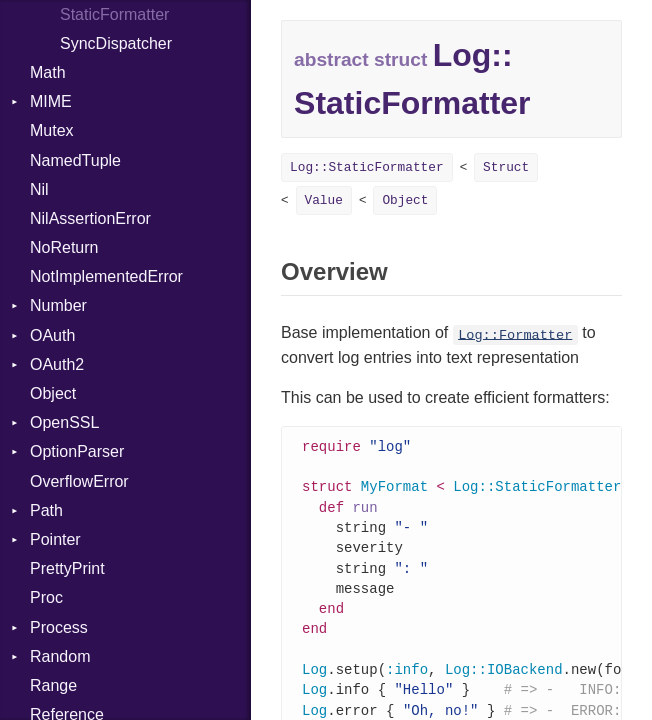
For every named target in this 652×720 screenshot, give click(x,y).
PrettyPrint (67, 568)
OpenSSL (64, 422)
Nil (39, 189)
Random (60, 656)
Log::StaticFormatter (367, 167)
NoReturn (64, 247)
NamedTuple (75, 160)
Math (48, 72)
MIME (51, 101)
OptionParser (77, 451)
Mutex (52, 130)
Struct (506, 167)
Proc (46, 597)
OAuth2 (57, 364)
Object (53, 393)
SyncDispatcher (116, 43)
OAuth (52, 335)
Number (58, 305)
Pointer (55, 539)
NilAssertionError (90, 218)
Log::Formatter (515, 334)
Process (59, 627)
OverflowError (79, 481)
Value (324, 200)
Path (46, 510)
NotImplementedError (106, 276)
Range (53, 685)
